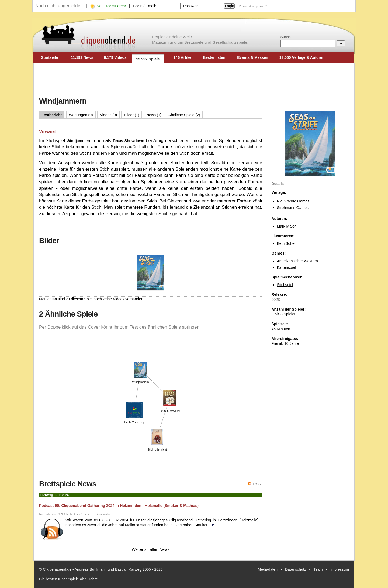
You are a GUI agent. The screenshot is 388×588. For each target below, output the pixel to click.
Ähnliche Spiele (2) (184, 115)
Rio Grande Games (293, 201)
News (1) (154, 115)
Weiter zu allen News (151, 549)
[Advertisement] (194, 80)
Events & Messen (253, 57)
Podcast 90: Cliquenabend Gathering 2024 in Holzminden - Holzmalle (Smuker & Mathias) (119, 506)
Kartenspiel (286, 267)
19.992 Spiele (148, 59)
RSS (257, 484)
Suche (285, 37)
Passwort (191, 6)
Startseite (50, 57)
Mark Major (286, 226)
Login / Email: (145, 6)
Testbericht (52, 115)
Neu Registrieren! (111, 6)
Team (318, 569)
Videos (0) (109, 115)
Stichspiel (285, 285)
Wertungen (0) (81, 115)
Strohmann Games (293, 208)
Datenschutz (296, 569)
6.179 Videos (115, 57)
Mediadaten (268, 569)
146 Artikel (183, 57)
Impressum (340, 569)
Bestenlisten (214, 57)
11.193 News (82, 57)
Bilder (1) (132, 115)
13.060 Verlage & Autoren (302, 57)
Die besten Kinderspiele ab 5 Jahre (68, 579)
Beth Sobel (286, 243)
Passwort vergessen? (253, 6)
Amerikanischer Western (297, 261)
